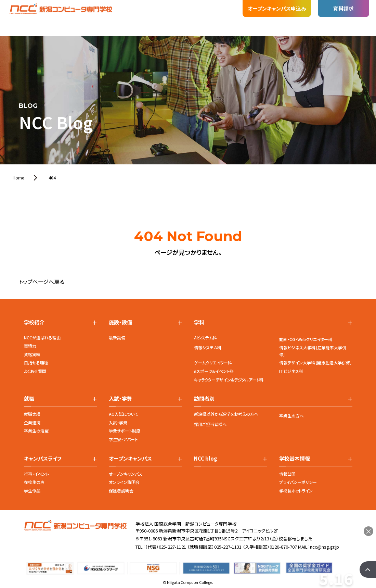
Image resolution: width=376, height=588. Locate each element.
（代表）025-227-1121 (166, 547)
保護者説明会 (121, 491)
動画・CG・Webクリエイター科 (306, 339)
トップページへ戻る (42, 282)
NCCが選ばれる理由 (42, 337)
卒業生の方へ (291, 416)
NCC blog (206, 459)
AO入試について (124, 414)
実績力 (30, 346)
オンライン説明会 (124, 482)
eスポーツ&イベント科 (214, 371)
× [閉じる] (368, 531)
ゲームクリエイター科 (213, 362)
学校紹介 (39, 21)
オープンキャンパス (126, 474)
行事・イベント (36, 474)
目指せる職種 (36, 362)
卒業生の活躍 (36, 431)
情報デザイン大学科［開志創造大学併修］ (316, 362)
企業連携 (32, 422)
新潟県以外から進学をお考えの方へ (226, 414)
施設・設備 (92, 13)
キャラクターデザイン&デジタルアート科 (229, 380)
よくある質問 (35, 371)
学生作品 (32, 491)
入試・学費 (147, 11)
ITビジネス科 (291, 371)
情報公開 (287, 474)
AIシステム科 (205, 337)
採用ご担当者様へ (210, 424)
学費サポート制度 (125, 431)
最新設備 (117, 337)
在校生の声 (34, 482)
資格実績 (32, 354)
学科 (65, 18)
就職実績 (32, 414)
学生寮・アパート (123, 439)
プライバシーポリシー (298, 482)
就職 (120, 12)
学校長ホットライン (296, 491)
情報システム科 (208, 347)
